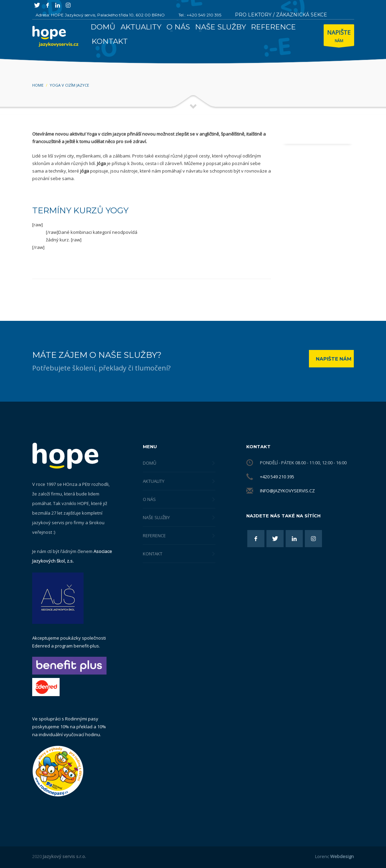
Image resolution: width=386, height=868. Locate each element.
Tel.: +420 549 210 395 (200, 15)
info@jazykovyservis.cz (287, 491)
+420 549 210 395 (277, 477)
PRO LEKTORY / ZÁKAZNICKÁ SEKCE (281, 15)
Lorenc (334, 856)
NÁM (339, 37)
